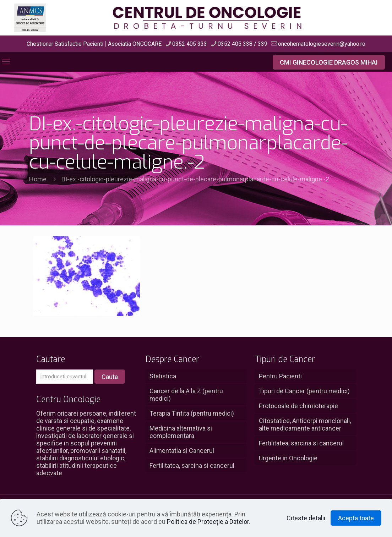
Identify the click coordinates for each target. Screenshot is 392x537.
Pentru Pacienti (280, 376)
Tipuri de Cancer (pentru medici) (304, 391)
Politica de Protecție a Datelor (208, 522)
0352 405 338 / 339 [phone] (243, 44)
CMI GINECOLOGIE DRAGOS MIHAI (329, 62)
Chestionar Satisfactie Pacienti (65, 44)
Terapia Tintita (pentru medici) (192, 413)
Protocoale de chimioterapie (298, 406)
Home (38, 179)
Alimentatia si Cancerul (182, 451)
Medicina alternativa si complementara (181, 432)
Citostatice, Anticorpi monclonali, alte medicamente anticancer (305, 424)
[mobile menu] (6, 62)
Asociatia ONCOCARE (135, 44)
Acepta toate (356, 518)
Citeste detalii (306, 518)
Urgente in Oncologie (288, 458)
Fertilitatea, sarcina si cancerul (192, 465)
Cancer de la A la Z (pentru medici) (186, 395)
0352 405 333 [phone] (190, 44)
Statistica (163, 376)
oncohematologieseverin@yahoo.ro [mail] (322, 44)
